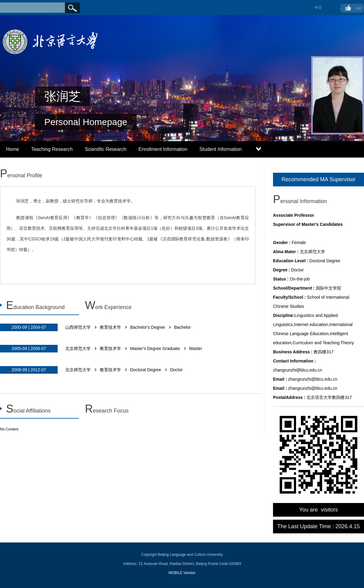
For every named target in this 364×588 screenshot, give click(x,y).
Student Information (221, 149)
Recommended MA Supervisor (318, 179)
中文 (318, 8)
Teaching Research (52, 149)
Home (13, 149)
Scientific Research (106, 149)
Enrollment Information (163, 149)
